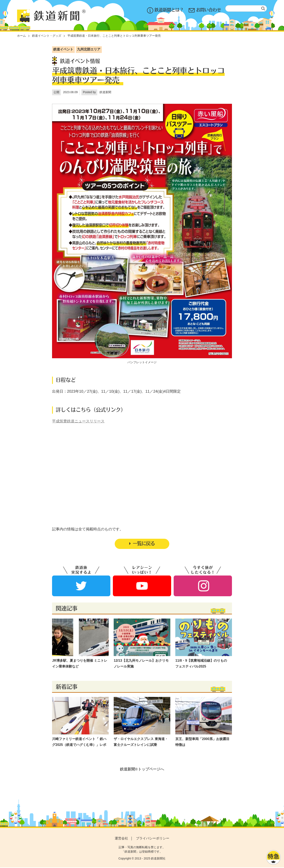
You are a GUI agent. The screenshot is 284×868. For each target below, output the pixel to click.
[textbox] (246, 8)
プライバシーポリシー (153, 839)
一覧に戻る (142, 544)
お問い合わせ (205, 10)
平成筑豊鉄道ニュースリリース (78, 421)
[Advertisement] (142, 466)
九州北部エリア (89, 49)
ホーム (21, 36)
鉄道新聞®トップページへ (142, 770)
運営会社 (121, 839)
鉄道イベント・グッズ (47, 36)
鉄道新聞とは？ (165, 10)
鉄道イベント (63, 49)
